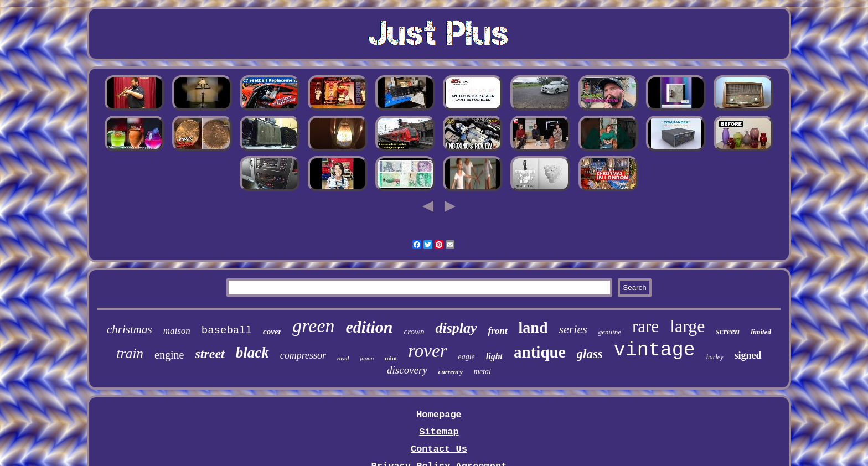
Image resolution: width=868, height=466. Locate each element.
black (252, 353)
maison (177, 331)
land (533, 327)
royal (343, 358)
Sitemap (439, 432)
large (687, 326)
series (573, 329)
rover (427, 351)
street (210, 354)
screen (728, 331)
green (313, 326)
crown (414, 332)
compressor (303, 355)
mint (391, 358)
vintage (655, 350)
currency (451, 372)
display (456, 328)
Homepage (439, 415)
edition (369, 327)
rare (645, 326)
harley (715, 357)
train (130, 353)
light (494, 356)
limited (761, 332)
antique (539, 352)
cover (272, 332)
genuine (610, 332)
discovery (407, 370)
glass (590, 354)
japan (367, 358)
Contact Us (439, 449)
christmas (130, 329)
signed (748, 355)
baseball (227, 330)
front (498, 331)
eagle (466, 357)
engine (169, 355)
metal (482, 372)
